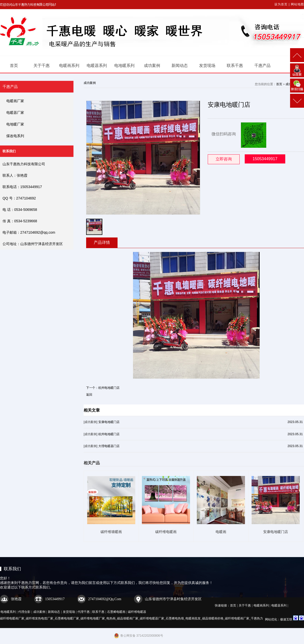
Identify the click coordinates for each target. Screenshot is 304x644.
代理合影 (24, 612)
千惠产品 (262, 66)
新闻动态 (180, 66)
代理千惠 (84, 612)
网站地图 (297, 4)
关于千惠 (42, 66)
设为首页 (281, 4)
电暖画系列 (69, 66)
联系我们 (12, 569)
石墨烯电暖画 (116, 612)
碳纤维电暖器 (137, 612)
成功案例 (152, 66)
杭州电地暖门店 (109, 388)
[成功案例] (91, 422)
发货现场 (207, 66)
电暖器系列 (97, 66)
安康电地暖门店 (109, 422)
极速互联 (286, 619)
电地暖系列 (124, 66)
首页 (14, 66)
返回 (89, 395)
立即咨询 (224, 159)
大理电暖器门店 (109, 446)
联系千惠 (235, 66)
